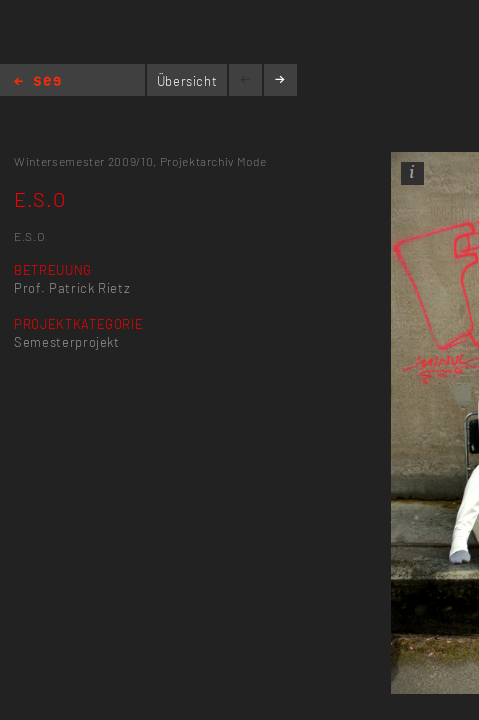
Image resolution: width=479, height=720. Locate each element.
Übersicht (187, 81)
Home (37, 82)
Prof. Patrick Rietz (72, 288)
